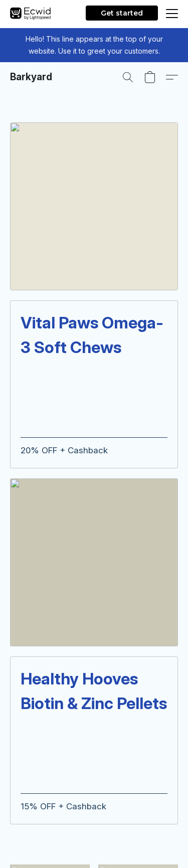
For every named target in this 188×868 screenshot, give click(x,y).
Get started (122, 13)
